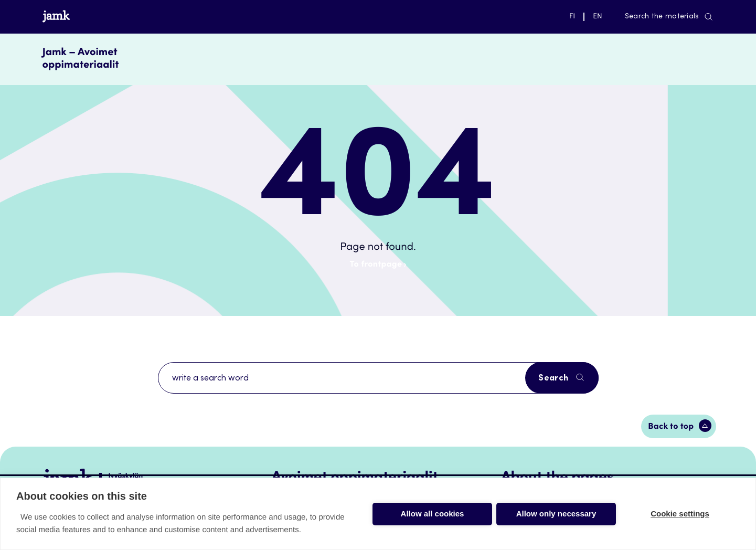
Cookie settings (680, 514)
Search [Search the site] (562, 378)
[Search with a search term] (378, 378)
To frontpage (378, 265)
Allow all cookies (433, 514)
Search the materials (669, 17)
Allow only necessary (556, 514)
